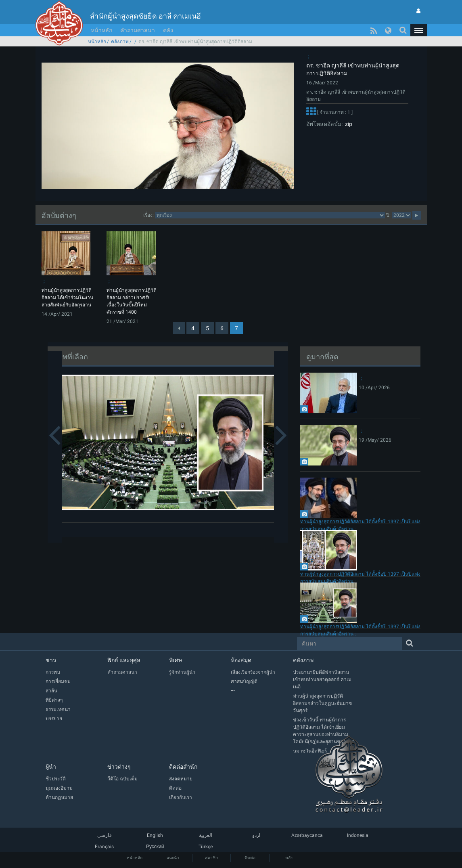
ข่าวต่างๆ (119, 767)
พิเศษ (176, 660)
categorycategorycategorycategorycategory (270, 215)
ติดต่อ (250, 858)
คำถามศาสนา (138, 30)
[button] (418, 30)
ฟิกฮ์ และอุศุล (124, 660)
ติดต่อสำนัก (183, 767)
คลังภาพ (120, 42)
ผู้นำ (51, 767)
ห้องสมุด (241, 660)
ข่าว (51, 660)
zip (347, 124)
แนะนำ (173, 858)
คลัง (168, 30)
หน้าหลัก (101, 30)
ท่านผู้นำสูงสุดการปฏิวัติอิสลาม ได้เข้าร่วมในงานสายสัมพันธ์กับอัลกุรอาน (67, 298)
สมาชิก (211, 858)
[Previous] (179, 328)
